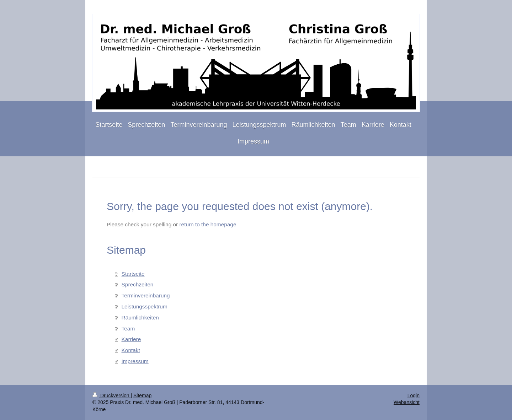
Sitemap (142, 395)
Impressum (135, 361)
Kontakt (131, 350)
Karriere (131, 339)
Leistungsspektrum (145, 306)
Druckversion (111, 395)
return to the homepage (208, 224)
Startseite (133, 274)
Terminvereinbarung (146, 295)
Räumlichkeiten (140, 317)
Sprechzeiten (138, 284)
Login (414, 395)
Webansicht (407, 402)
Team (128, 329)
